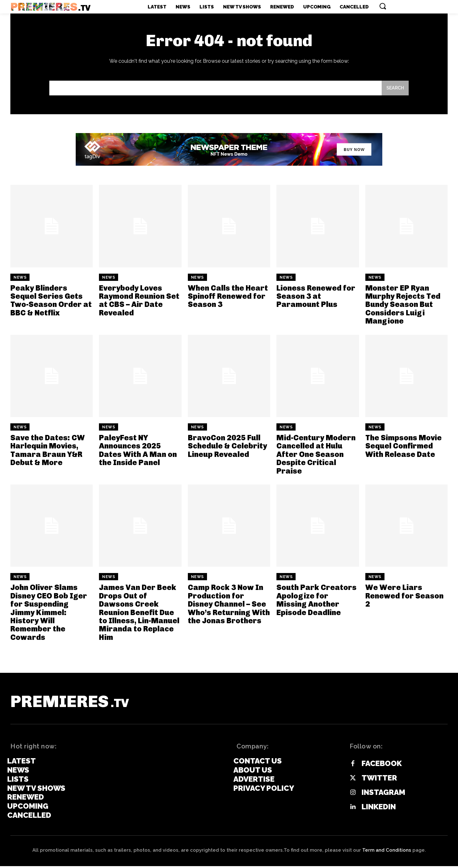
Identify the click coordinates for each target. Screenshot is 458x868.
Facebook (382, 765)
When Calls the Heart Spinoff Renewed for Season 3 (228, 297)
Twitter (379, 780)
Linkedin (379, 809)
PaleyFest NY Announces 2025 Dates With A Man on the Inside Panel (138, 451)
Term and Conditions (387, 852)
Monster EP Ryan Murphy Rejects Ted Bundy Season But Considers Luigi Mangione (403, 305)
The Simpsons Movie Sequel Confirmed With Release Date (403, 447)
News (20, 278)
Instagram (383, 794)
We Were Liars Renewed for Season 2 (404, 597)
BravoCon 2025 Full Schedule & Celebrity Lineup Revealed (227, 447)
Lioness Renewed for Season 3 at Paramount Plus (316, 297)
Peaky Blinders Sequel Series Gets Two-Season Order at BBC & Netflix (51, 301)
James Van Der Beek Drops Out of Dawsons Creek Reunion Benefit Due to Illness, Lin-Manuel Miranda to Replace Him (139, 613)
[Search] (395, 89)
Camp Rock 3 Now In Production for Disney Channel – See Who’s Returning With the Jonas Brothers (229, 605)
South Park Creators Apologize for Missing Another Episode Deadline (316, 601)
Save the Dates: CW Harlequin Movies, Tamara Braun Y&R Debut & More (48, 451)
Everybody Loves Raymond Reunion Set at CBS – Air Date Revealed (139, 301)
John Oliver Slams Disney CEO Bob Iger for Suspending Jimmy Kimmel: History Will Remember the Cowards (49, 613)
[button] (383, 6)
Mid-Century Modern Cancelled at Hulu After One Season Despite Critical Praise (316, 455)
